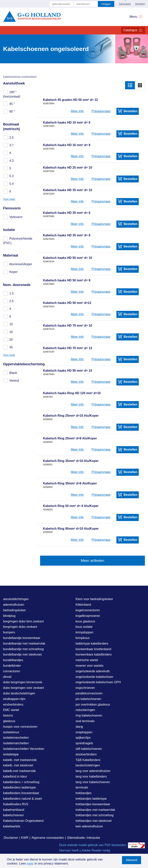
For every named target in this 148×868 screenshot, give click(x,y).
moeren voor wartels (90, 666)
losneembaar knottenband (93, 649)
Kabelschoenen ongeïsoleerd (20, 77)
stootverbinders (86, 754)
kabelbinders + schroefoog (21, 782)
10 (8, 324)
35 (8, 347)
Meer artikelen (92, 561)
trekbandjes (84, 793)
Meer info (77, 111)
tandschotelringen (88, 765)
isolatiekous (11, 732)
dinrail (7, 677)
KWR (25, 838)
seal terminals (85, 721)
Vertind (11, 380)
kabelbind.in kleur (15, 776)
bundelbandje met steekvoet (22, 654)
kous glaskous (85, 621)
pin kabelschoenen (88, 699)
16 (8, 332)
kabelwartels (12, 826)
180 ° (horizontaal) (12, 94)
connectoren (12, 671)
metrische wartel (87, 660)
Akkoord (132, 860)
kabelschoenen (13, 815)
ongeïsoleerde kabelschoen (94, 677)
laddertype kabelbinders (92, 643)
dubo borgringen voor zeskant (24, 688)
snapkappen (84, 732)
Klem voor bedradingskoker (94, 599)
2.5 (9, 137)
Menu (136, 17)
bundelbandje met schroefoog (23, 649)
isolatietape (11, 754)
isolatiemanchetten (16, 738)
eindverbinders (13, 705)
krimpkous (83, 638)
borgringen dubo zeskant (20, 627)
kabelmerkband (14, 810)
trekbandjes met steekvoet (94, 821)
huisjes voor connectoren (20, 727)
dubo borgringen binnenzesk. (23, 682)
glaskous (9, 721)
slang (79, 727)
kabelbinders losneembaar (21, 793)
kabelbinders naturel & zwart (23, 799)
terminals (82, 787)
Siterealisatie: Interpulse (84, 838)
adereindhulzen (14, 605)
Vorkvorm (13, 217)
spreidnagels (84, 743)
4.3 (9, 161)
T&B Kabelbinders (88, 760)
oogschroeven (85, 688)
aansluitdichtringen (16, 599)
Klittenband (83, 605)
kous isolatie (84, 627)
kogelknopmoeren (88, 616)
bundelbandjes (13, 660)
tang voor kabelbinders (91, 776)
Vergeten (140, 4)
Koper (11, 272)
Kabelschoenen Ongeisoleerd (23, 821)
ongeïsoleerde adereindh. (93, 671)
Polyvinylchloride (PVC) (18, 241)
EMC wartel (11, 710)
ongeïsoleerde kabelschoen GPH (98, 682)
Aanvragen (125, 4)
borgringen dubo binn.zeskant (23, 621)
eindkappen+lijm (14, 699)
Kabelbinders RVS (16, 804)
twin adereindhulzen (89, 826)
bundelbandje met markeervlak (24, 643)
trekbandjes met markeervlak (95, 810)
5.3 (9, 176)
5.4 (9, 184)
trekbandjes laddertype (91, 799)
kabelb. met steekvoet (18, 765)
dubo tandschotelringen (19, 693)
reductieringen (85, 710)
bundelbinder (12, 666)
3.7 (9, 145)
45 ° (9, 104)
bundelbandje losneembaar (22, 638)
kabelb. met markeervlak (20, 760)
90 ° (9, 111)
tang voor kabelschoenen (93, 782)
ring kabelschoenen (89, 715)
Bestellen (128, 111)
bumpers (9, 632)
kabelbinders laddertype (19, 787)
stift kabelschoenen (89, 749)
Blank (10, 373)
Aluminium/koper (18, 264)
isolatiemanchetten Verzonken (24, 749)
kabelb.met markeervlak (19, 771)
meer (30, 863)
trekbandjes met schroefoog (95, 815)
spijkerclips (83, 738)
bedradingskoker (14, 610)
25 (8, 340)
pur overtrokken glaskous (93, 705)
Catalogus (133, 30)
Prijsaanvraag (101, 111)
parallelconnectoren (89, 693)
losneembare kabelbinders (94, 654)
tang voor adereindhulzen (93, 771)
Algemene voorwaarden (48, 838)
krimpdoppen (85, 632)
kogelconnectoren (88, 610)
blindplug (9, 616)
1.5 (9, 293)
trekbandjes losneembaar (93, 804)
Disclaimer (11, 838)
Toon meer (9, 199)
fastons (8, 715)
